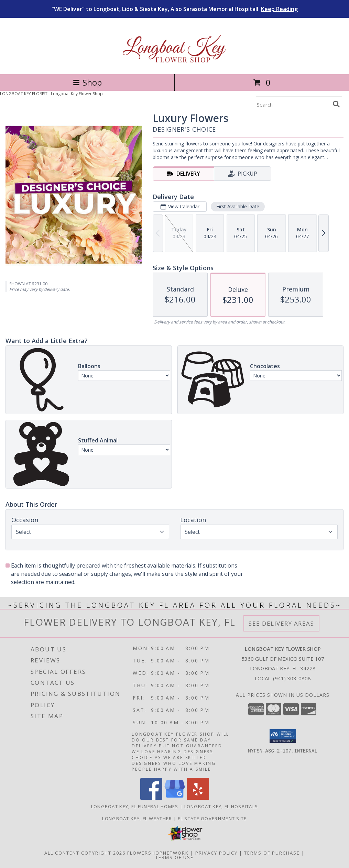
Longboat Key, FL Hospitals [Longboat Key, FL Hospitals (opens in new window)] (221, 806)
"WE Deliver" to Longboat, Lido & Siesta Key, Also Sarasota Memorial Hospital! (175, 9)
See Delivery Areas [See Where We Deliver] (281, 623)
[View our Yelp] (198, 798)
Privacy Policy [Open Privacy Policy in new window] (216, 853)
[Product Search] (293, 104)
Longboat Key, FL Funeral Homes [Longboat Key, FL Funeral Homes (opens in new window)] (135, 806)
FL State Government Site (212, 818)
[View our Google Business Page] (175, 798)
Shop (87, 82)
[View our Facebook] (151, 798)
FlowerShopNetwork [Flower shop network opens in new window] (158, 853)
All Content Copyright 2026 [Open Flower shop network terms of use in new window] (85, 853)
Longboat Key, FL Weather (137, 818)
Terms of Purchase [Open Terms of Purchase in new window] (272, 853)
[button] (283, 736)
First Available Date (238, 206)
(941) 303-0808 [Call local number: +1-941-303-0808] (292, 678)
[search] (336, 104)
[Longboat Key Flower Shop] (174, 64)
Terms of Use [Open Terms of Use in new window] (174, 857)
